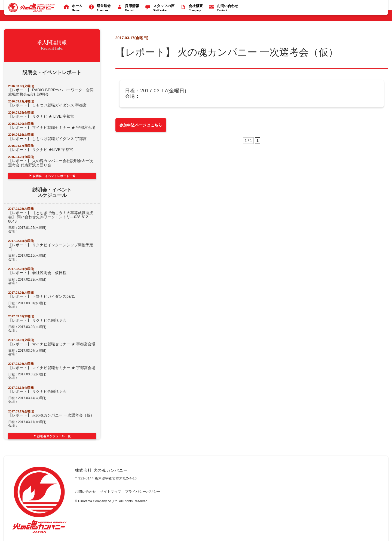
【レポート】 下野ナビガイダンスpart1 (42, 296)
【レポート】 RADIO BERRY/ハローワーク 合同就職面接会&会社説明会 (51, 92)
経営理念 (100, 8)
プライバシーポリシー (143, 492)
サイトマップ (111, 492)
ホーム (74, 8)
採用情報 (129, 8)
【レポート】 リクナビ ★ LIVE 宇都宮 (41, 116)
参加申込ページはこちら (141, 125)
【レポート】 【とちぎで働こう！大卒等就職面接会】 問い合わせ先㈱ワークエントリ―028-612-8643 (51, 217)
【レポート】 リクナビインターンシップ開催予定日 (51, 247)
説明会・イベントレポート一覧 (54, 176)
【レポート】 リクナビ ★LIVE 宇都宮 (42, 150)
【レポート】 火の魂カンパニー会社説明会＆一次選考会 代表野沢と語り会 (51, 163)
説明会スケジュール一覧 (54, 436)
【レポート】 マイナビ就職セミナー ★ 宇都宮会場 (52, 127)
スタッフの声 (161, 8)
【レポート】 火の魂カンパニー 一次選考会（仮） (51, 415)
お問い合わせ (224, 8)
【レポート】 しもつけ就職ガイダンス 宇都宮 (47, 105)
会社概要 (192, 8)
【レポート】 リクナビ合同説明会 (37, 320)
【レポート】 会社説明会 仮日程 (37, 273)
